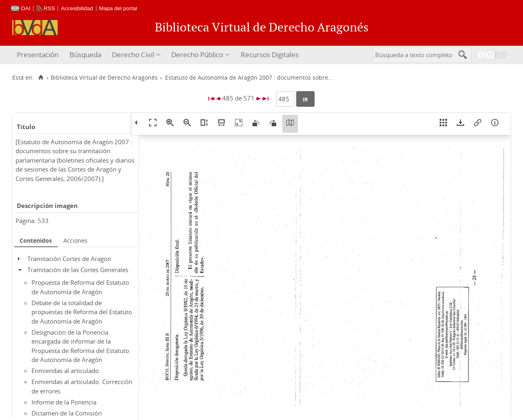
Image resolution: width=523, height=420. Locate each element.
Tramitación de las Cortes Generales (78, 270)
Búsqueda (85, 55)
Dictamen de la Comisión (67, 413)
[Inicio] (41, 78)
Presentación (38, 55)
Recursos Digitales (270, 55)
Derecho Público (197, 55)
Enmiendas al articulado (65, 371)
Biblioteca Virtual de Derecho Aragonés (104, 78)
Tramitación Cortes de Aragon (69, 259)
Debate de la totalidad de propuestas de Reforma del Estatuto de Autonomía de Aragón (82, 312)
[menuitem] (39, 55)
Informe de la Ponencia (64, 402)
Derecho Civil (133, 55)
